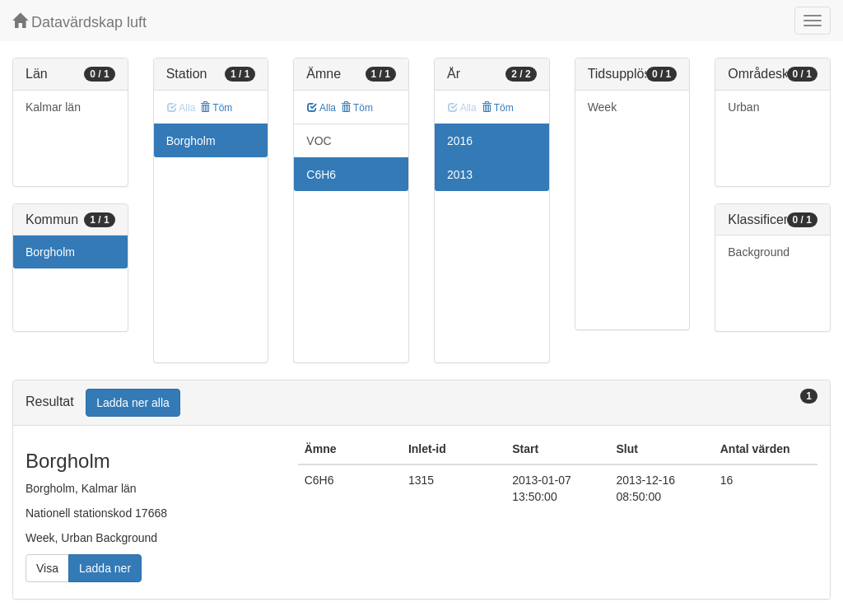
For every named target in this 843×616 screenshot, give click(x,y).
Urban (743, 107)
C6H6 (321, 175)
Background (759, 252)
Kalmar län (53, 107)
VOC (319, 141)
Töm (216, 108)
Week (603, 107)
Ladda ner (105, 568)
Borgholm (50, 252)
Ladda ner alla (133, 403)
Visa (47, 568)
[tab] (421, 403)
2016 (460, 141)
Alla (321, 108)
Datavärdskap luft (79, 22)
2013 (460, 175)
